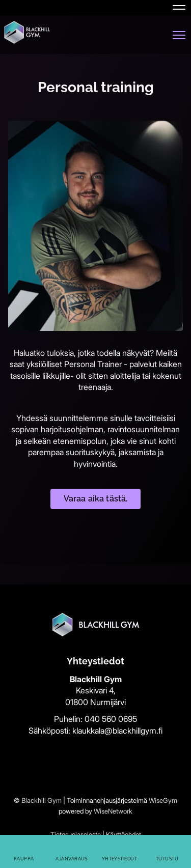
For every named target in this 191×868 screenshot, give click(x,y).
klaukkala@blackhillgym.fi (117, 731)
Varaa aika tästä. (96, 499)
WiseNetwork (113, 811)
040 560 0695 (111, 719)
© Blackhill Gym (38, 800)
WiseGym (163, 800)
